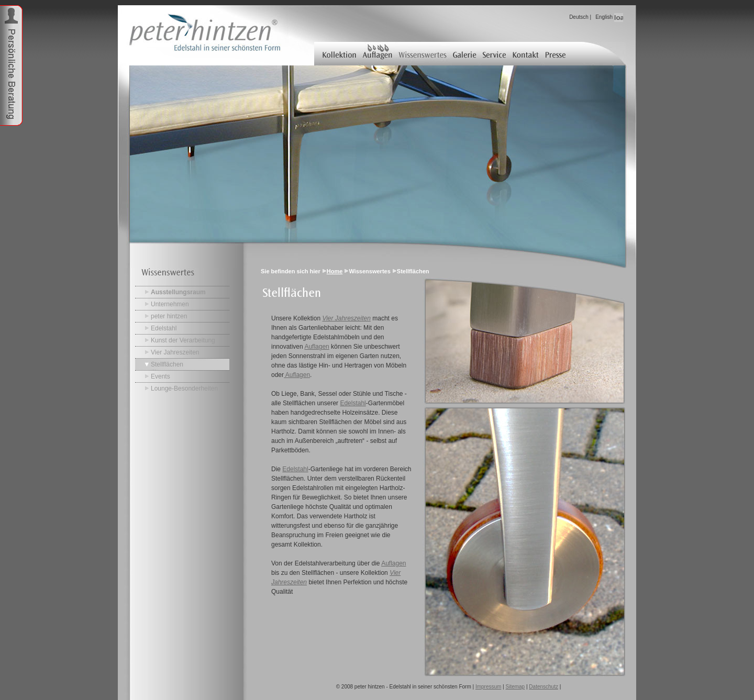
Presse (556, 54)
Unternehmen (170, 304)
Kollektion (337, 54)
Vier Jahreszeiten (175, 352)
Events (160, 376)
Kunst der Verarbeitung (183, 340)
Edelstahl (164, 328)
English (604, 17)
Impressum (488, 687)
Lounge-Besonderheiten (184, 388)
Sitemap (515, 687)
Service (495, 54)
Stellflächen (167, 364)
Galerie (465, 54)
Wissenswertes (423, 54)
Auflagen (377, 54)
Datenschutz (544, 687)
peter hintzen (169, 316)
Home (335, 271)
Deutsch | (580, 17)
